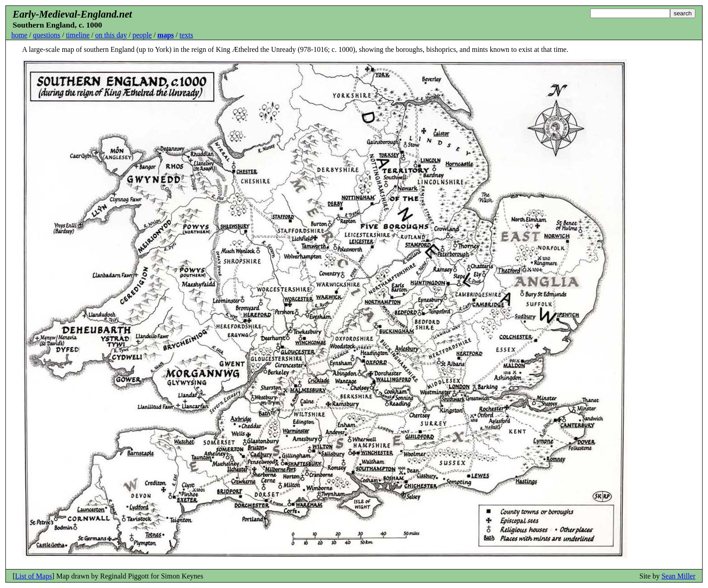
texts (186, 35)
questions (47, 35)
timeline (78, 35)
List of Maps (33, 576)
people (142, 35)
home (19, 35)
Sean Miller (678, 576)
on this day (111, 35)
